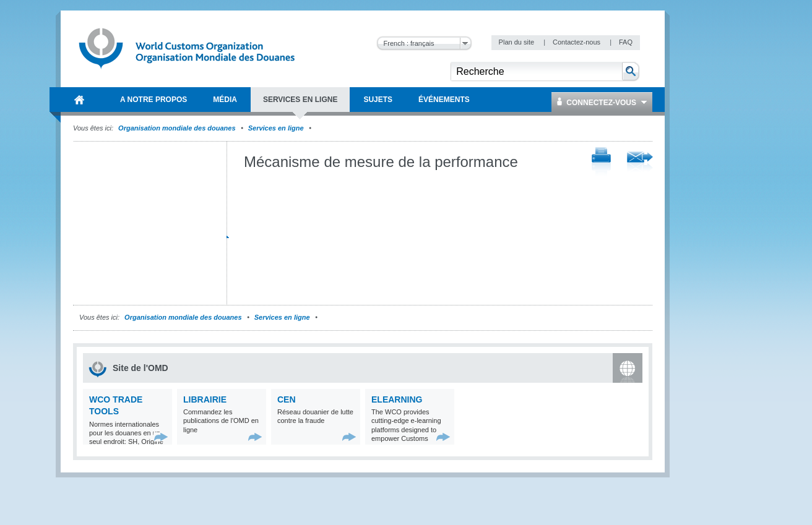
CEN (287, 399)
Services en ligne (276, 128)
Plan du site (518, 42)
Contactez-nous (577, 42)
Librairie (205, 399)
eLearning (397, 399)
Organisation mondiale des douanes (177, 128)
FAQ (626, 42)
